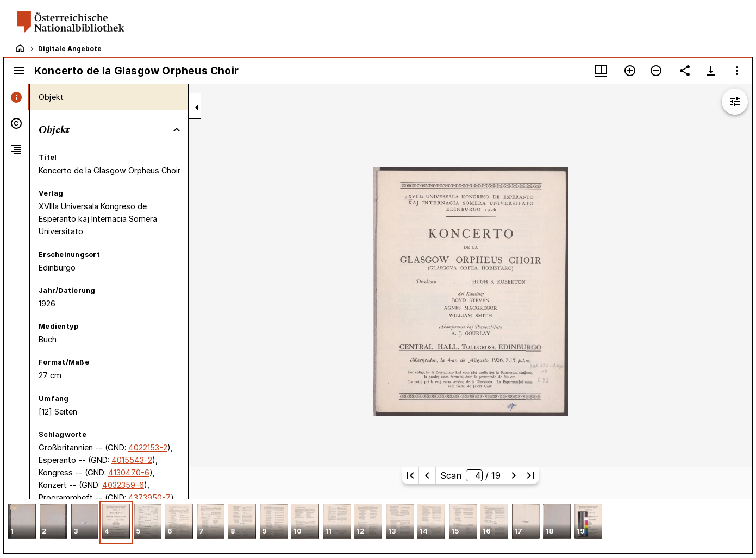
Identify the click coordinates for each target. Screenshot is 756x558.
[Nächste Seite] (514, 475)
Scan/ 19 (470, 475)
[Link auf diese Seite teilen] (685, 71)
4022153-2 (148, 447)
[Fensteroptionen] (737, 71)
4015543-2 (132, 460)
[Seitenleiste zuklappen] (197, 108)
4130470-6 (129, 472)
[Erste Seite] (410, 475)
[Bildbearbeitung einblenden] (735, 102)
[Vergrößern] (630, 71)
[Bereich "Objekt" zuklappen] (177, 130)
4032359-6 (123, 485)
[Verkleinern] (656, 71)
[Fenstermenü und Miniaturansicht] (601, 71)
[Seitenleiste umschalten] (19, 71)
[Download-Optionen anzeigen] (711, 71)
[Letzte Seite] (530, 475)
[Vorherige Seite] (427, 475)
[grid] (378, 526)
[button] (22, 522)
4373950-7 (149, 497)
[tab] (17, 97)
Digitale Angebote (70, 49)
